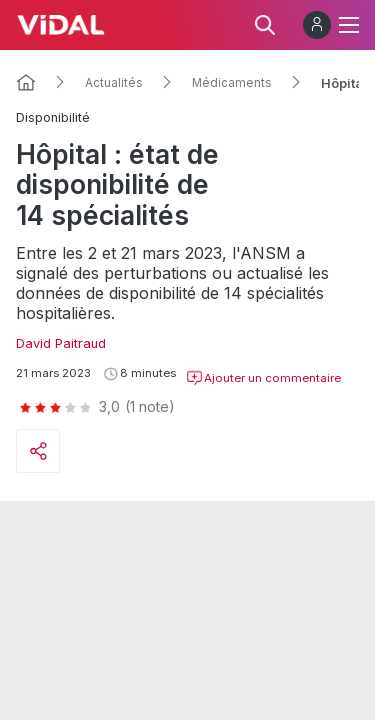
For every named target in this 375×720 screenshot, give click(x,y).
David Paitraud (61, 343)
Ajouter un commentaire (263, 378)
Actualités (114, 83)
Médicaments (232, 83)
